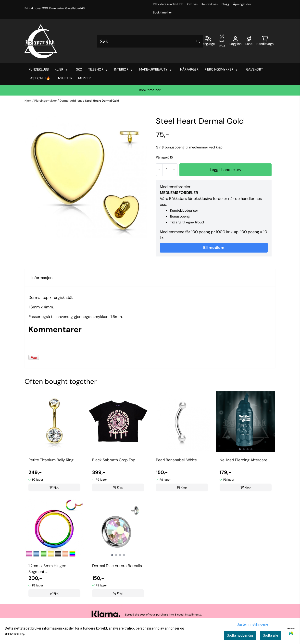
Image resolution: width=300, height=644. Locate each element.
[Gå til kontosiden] (235, 41)
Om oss (192, 4)
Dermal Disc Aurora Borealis (117, 566)
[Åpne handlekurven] (265, 41)
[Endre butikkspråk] (208, 41)
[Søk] (150, 41)
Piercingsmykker (46, 101)
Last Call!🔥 (39, 78)
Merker (84, 78)
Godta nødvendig (240, 635)
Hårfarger (189, 69)
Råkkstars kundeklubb (168, 4)
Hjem (28, 101)
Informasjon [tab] (42, 278)
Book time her (162, 12)
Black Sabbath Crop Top (114, 460)
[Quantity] (167, 170)
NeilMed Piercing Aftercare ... (245, 460)
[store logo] (41, 41)
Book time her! (150, 90)
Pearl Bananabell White (176, 460)
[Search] (198, 41)
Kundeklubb (39, 69)
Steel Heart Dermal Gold (102, 101)
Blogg (225, 4)
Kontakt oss (210, 4)
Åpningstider (242, 4)
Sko (79, 69)
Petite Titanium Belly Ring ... (53, 460)
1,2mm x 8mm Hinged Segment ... (47, 569)
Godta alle (270, 635)
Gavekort (255, 69)
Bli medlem (214, 248)
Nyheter (65, 78)
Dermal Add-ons (71, 101)
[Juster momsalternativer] (222, 41)
